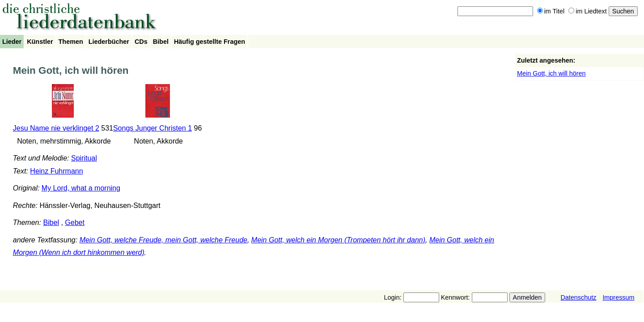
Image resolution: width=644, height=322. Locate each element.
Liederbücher (109, 42)
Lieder (12, 42)
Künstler (40, 42)
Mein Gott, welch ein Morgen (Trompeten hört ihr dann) (338, 240)
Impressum (618, 297)
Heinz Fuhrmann (56, 171)
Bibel (161, 42)
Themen (71, 42)
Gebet (75, 222)
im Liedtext (588, 11)
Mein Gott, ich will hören (551, 73)
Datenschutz (578, 297)
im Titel (551, 11)
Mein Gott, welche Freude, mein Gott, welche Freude (163, 240)
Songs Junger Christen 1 (153, 128)
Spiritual (84, 158)
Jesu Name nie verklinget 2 (56, 128)
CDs (141, 42)
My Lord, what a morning (81, 188)
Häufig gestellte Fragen (210, 42)
